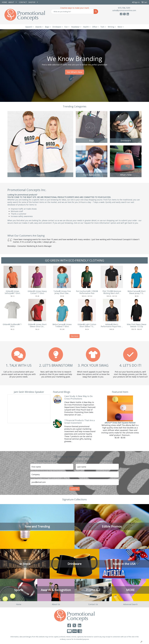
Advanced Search (130, 604)
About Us (56, 604)
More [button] (120, 27)
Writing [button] (111, 27)
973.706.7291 (124, 8)
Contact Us (93, 604)
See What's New (75, 72)
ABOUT (11, 2)
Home (19, 604)
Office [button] (95, 27)
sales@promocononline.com (124, 10)
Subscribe (74, 489)
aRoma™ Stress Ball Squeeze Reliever (120, 423)
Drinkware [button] (57, 27)
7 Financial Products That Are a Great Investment (79, 422)
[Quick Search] (72, 12)
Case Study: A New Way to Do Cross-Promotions (78, 397)
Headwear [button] (75, 27)
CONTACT (23, 2)
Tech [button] (102, 27)
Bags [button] (47, 27)
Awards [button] (38, 27)
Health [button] (86, 27)
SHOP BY (32, 2)
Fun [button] (66, 27)
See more (75, 336)
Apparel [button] (29, 27)
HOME (4, 2)
